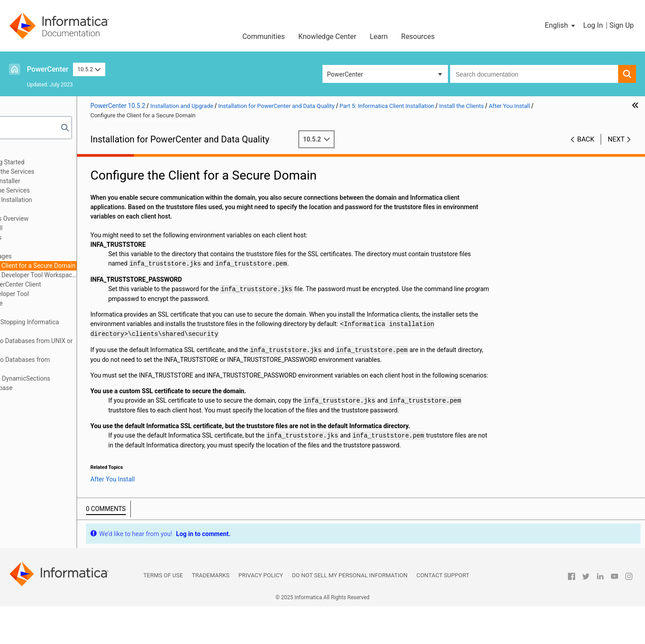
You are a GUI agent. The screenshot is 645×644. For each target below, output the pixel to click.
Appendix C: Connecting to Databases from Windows (75, 364)
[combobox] (534, 74)
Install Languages (71, 256)
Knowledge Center (327, 36)
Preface (26, 153)
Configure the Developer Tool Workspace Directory (103, 275)
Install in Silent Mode (58, 303)
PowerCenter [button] (345, 74)
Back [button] (586, 139)
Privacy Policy (260, 613)
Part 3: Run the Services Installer (60, 181)
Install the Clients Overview (75, 219)
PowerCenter (48, 69)
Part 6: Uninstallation (44, 313)
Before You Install (62, 228)
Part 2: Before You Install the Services (67, 172)
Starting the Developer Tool (75, 294)
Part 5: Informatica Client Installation (66, 200)
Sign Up (621, 25)
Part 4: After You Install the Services (65, 190)
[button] (561, 26)
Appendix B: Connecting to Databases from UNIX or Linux (86, 346)
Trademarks (211, 613)
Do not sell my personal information (350, 613)
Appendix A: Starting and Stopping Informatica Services (79, 327)
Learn (378, 36)
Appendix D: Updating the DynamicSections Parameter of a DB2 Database (75, 383)
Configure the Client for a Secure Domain (103, 266)
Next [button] (616, 139)
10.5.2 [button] (89, 69)
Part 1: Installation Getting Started (62, 162)
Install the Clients (53, 209)
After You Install (60, 247)
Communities (264, 36)
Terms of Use (163, 613)
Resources (418, 36)
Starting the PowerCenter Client (81, 284)
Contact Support (443, 613)
